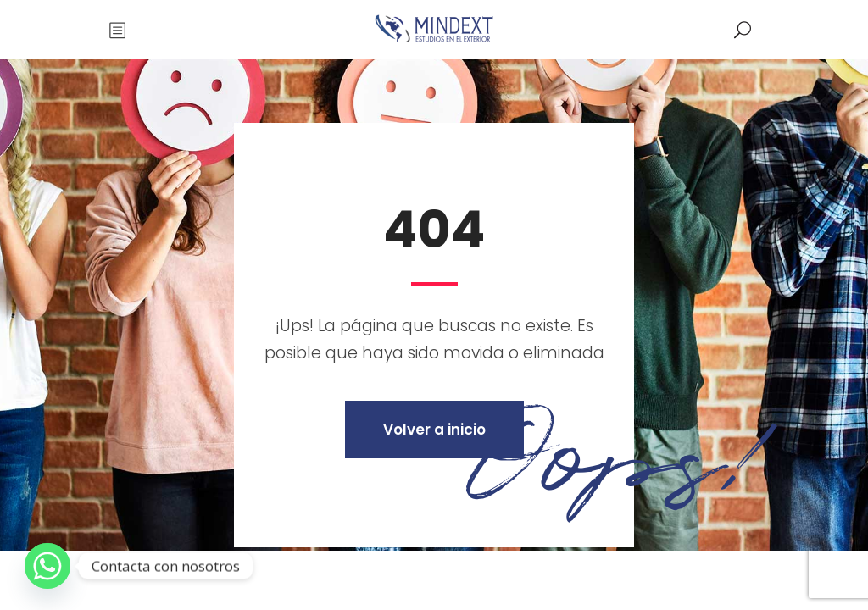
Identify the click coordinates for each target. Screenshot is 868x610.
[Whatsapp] (47, 566)
